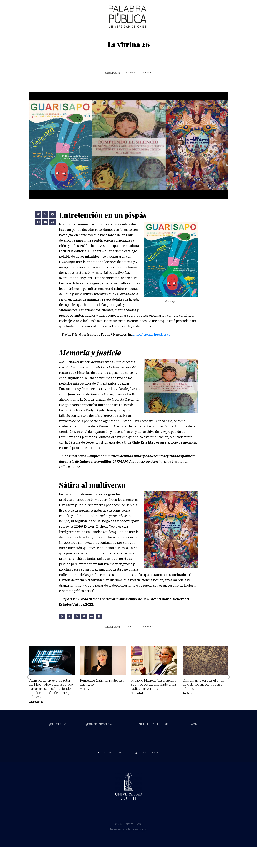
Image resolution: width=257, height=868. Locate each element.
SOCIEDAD (51, 36)
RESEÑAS (122, 36)
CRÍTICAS (105, 36)
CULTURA (33, 36)
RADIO (138, 36)
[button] (38, 236)
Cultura (85, 710)
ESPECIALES (156, 36)
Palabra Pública (112, 94)
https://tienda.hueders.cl (151, 356)
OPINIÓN (88, 36)
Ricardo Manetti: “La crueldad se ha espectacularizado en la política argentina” (154, 706)
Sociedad (137, 715)
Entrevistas (36, 723)
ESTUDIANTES (180, 36)
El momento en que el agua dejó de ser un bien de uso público (203, 706)
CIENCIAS (70, 36)
